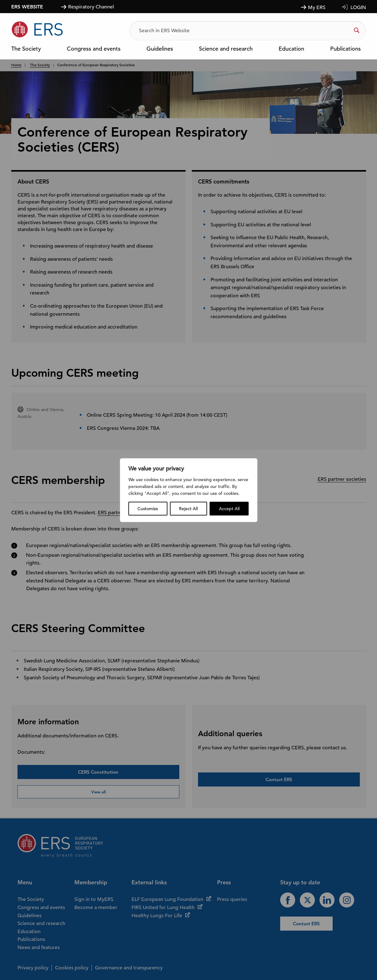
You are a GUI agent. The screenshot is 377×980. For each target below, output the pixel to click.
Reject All (188, 509)
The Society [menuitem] (26, 49)
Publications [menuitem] (345, 49)
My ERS (317, 8)
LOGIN (358, 8)
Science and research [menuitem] (226, 49)
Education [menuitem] (291, 49)
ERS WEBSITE (27, 7)
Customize (148, 509)
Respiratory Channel (91, 7)
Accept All (229, 509)
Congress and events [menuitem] (94, 49)
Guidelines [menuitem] (160, 49)
